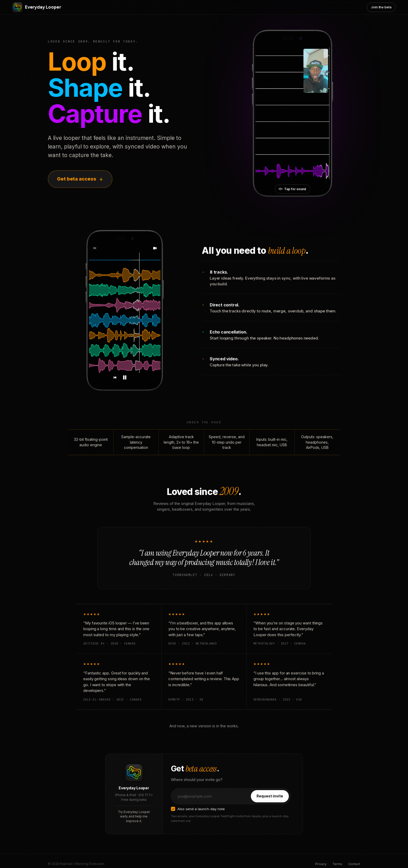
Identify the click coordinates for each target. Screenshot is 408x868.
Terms (337, 864)
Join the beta (381, 7)
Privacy (321, 864)
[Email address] (211, 802)
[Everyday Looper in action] (293, 113)
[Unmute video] (292, 189)
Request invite (270, 802)
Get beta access (80, 179)
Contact (354, 864)
